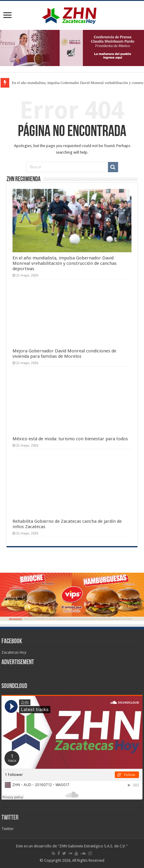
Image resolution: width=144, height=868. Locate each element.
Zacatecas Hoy (14, 652)
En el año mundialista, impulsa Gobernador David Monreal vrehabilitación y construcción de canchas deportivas (65, 263)
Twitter (10, 818)
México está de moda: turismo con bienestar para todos (70, 439)
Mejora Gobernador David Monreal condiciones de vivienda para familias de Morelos (64, 354)
